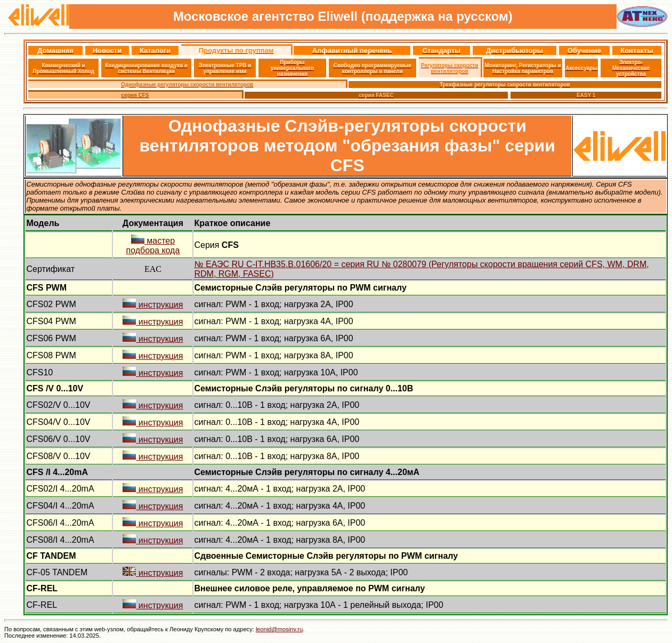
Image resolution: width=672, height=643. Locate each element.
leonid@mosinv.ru (279, 629)
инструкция (153, 305)
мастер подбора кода (153, 246)
